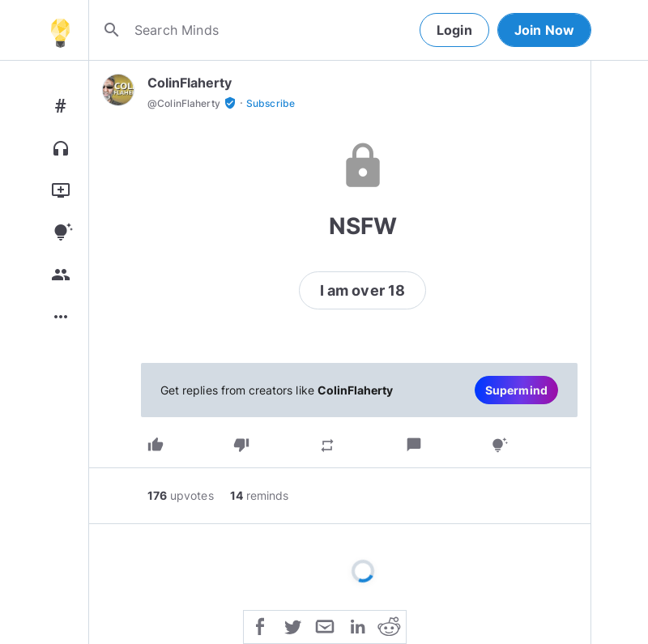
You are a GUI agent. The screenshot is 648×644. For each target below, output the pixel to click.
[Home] (60, 30)
